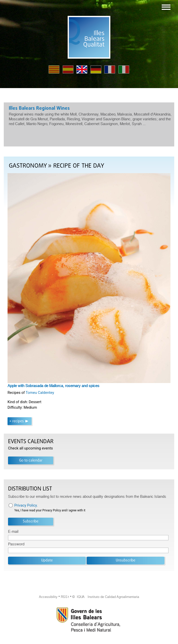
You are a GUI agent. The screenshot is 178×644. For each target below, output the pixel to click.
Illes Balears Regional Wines (39, 108)
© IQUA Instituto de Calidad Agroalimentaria (106, 597)
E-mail (13, 532)
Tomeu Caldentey (40, 393)
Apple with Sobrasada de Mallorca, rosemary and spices (53, 386)
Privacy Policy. (26, 505)
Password (16, 544)
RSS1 (65, 597)
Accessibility (48, 597)
